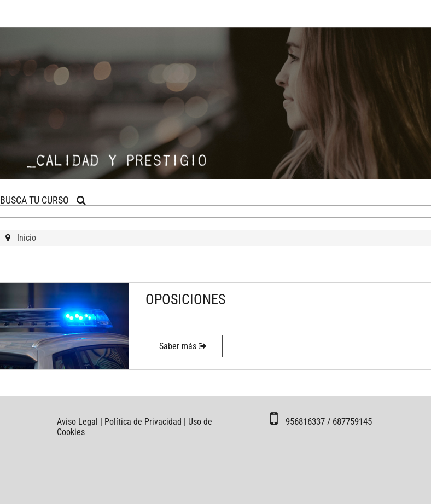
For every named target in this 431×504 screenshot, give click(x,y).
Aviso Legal (77, 422)
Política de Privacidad (143, 422)
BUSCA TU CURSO (43, 200)
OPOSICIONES (185, 299)
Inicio (27, 238)
